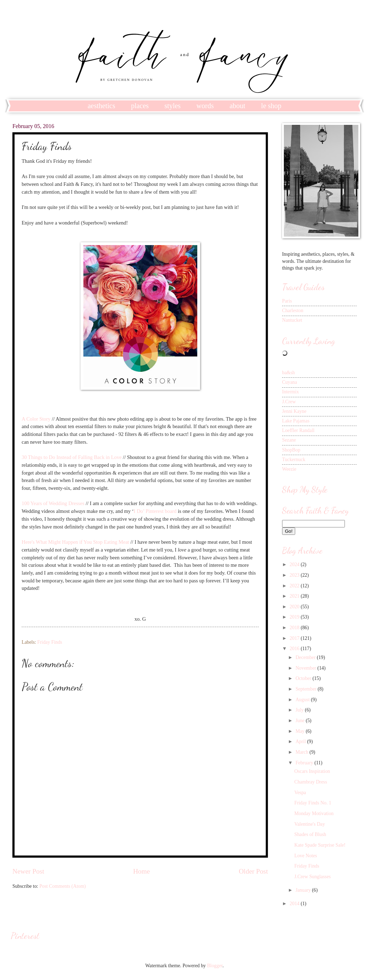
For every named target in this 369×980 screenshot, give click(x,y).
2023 (295, 575)
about (237, 106)
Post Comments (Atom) (63, 886)
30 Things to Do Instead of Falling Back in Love (72, 457)
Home (141, 871)
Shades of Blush (310, 834)
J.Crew (289, 402)
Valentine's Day (309, 824)
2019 (295, 617)
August (303, 700)
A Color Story (36, 419)
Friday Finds (50, 642)
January (304, 890)
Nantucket (292, 320)
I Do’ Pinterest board (155, 511)
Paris (287, 301)
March (302, 752)
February (305, 763)
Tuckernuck (294, 459)
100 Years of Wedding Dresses (53, 503)
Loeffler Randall (298, 430)
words (205, 106)
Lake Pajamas (296, 421)
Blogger (215, 966)
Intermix (291, 392)
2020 (295, 607)
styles (173, 106)
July (300, 710)
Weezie (289, 469)
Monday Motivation (314, 813)
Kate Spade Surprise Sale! (320, 845)
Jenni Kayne (294, 411)
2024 (295, 564)
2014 (295, 904)
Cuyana (290, 382)
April (301, 741)
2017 (295, 638)
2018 (295, 628)
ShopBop (291, 450)
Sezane (289, 440)
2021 (295, 596)
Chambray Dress (310, 782)
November (307, 668)
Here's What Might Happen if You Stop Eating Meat (75, 542)
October (304, 678)
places (140, 106)
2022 (295, 586)
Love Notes (305, 856)
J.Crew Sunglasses (312, 877)
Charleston (293, 311)
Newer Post (28, 871)
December (306, 657)
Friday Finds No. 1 (313, 803)
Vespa (300, 793)
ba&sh (288, 373)
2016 (295, 649)
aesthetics (101, 106)
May (301, 731)
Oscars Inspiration (312, 771)
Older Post (253, 871)
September (307, 689)
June (301, 721)
